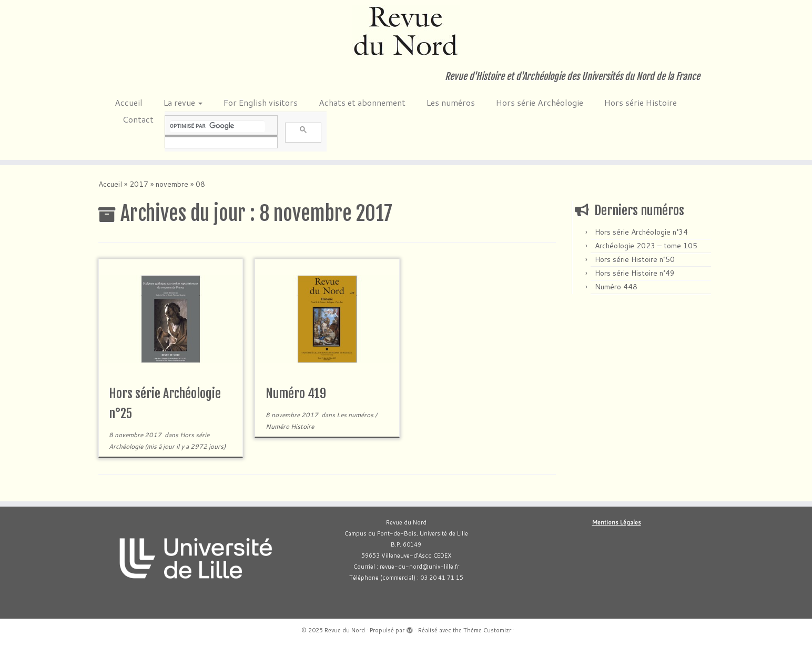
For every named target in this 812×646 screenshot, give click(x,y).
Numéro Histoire (290, 426)
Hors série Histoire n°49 (635, 273)
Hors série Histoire (641, 102)
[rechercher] (217, 126)
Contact (138, 119)
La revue (183, 102)
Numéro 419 (296, 393)
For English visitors (261, 102)
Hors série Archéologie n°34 (641, 232)
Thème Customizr (487, 630)
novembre (172, 184)
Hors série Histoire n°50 (635, 259)
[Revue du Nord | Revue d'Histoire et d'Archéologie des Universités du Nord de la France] (406, 32)
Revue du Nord (345, 630)
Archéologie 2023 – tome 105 (646, 246)
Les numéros (451, 102)
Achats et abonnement (362, 102)
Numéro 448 (616, 287)
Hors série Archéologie (540, 102)
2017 (139, 184)
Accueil (129, 102)
